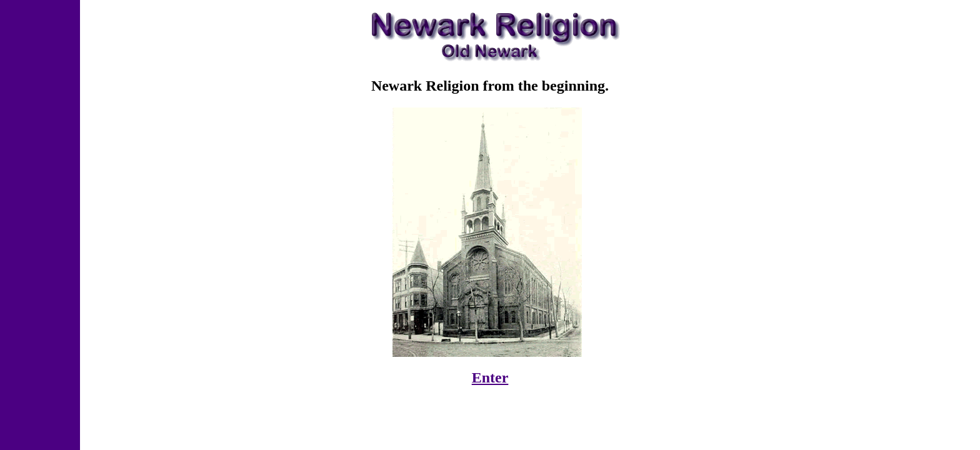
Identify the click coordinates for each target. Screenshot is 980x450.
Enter (490, 377)
